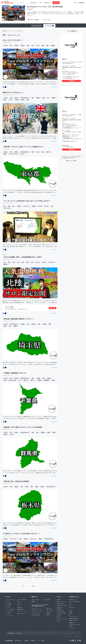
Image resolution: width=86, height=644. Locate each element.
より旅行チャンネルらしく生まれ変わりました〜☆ (21, 533)
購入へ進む (52, 308)
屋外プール (33, 380)
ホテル (38, 45)
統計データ (49, 615)
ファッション (8, 608)
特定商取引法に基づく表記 (74, 619)
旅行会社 (19, 206)
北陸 (14, 262)
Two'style (6, 45)
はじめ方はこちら (34, 3)
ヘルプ (70, 606)
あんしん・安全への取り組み (74, 602)
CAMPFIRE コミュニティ (61, 602)
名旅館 (53, 380)
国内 (33, 98)
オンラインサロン (7, 208)
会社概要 (26, 641)
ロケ (48, 98)
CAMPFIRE (59, 600)
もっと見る (54, 87)
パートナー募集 (41, 641)
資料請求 (56, 3)
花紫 (32, 262)
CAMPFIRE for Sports (61, 611)
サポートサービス (50, 611)
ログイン (76, 3)
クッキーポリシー (72, 628)
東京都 (5, 154)
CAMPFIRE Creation (60, 604)
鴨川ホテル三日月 (12, 380)
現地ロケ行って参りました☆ (13, 92)
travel (33, 45)
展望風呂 (40, 380)
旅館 (43, 45)
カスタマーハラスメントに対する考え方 (75, 625)
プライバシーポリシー (73, 617)
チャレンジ (19, 604)
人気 (18, 262)
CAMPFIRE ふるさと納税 (61, 613)
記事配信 (53, 45)
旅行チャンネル (33, 539)
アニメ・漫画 (8, 606)
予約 (14, 206)
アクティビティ (49, 26)
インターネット (26, 206)
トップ (36, 26)
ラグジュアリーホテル (13, 154)
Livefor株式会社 (19, 633)
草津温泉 (5, 434)
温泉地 (27, 487)
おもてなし (22, 154)
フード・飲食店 (8, 604)
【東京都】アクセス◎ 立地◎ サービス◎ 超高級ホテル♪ (23, 147)
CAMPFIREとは (72, 600)
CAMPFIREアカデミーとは (36, 609)
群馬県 (54, 432)
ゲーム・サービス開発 (9, 609)
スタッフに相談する (47, 600)
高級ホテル (49, 152)
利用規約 (71, 613)
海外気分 (17, 100)
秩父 (10, 326)
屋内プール (26, 380)
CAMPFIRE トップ (48, 3)
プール (20, 380)
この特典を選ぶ (71, 81)
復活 (47, 45)
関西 (44, 98)
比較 (52, 206)
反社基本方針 (72, 623)
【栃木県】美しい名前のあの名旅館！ (16, 481)
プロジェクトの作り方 (36, 613)
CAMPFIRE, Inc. (19, 641)
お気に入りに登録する (34, 20)
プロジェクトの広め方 (36, 615)
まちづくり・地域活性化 (22, 600)
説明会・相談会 (49, 609)
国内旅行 (23, 45)
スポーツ (19, 606)
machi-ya (58, 621)
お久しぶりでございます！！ (13, 40)
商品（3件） (21, 31)
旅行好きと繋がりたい (25, 98)
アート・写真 (8, 614)
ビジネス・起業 (8, 612)
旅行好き (16, 98)
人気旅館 (44, 324)
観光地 (23, 100)
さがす (41, 3)
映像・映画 (19, 608)
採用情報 (33, 641)
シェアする (47, 20)
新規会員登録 (82, 3)
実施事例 (48, 613)
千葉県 (5, 380)
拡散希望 (34, 206)
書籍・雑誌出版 (20, 609)
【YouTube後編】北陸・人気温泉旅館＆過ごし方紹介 (22, 257)
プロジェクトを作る (35, 600)
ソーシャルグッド (9, 615)
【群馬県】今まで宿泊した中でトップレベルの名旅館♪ (23, 427)
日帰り (5, 100)
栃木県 (37, 487)
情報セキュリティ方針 (73, 621)
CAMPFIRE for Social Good (62, 606)
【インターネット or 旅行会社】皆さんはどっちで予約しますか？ (26, 201)
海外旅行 (16, 45)
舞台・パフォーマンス (21, 614)
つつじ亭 (12, 434)
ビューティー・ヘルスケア (22, 612)
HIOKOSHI (59, 617)
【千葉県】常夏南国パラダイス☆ (15, 373)
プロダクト (7, 602)
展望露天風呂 (46, 380)
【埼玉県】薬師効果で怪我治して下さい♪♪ (19, 319)
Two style (31, 9)
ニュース (71, 604)
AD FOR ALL (59, 615)
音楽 (18, 602)
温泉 (33, 152)
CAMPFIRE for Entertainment (59, 608)
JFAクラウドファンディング (62, 619)
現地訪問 (53, 98)
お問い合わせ (72, 608)
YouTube (46, 206)
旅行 (11, 45)
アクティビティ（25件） (13, 31)
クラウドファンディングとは (37, 611)
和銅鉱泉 (15, 326)
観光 (28, 45)
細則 (70, 615)
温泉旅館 (49, 378)
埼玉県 (5, 326)
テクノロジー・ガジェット (10, 600)
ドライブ (11, 100)
